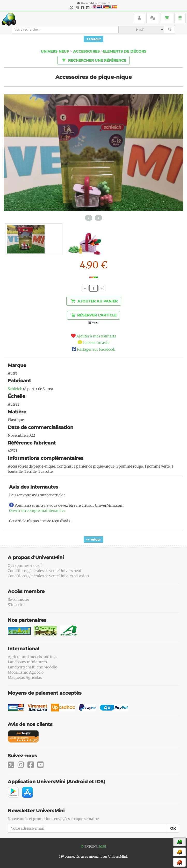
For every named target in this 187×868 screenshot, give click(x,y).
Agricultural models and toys (33, 657)
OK (173, 828)
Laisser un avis (96, 343)
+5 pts (95, 323)
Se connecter (19, 599)
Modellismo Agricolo (26, 672)
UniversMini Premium (95, 3)
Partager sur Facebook (96, 349)
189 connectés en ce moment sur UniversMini (93, 856)
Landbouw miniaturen (27, 662)
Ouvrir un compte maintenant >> (37, 511)
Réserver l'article (94, 315)
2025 (102, 847)
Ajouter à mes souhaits (96, 336)
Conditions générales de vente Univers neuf (45, 571)
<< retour (94, 39)
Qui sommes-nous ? (25, 566)
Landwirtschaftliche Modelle (32, 667)
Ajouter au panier (94, 301)
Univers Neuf (55, 51)
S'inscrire (16, 605)
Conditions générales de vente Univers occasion (48, 576)
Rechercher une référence (93, 60)
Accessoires (86, 51)
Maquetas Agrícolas (25, 678)
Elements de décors (125, 51)
